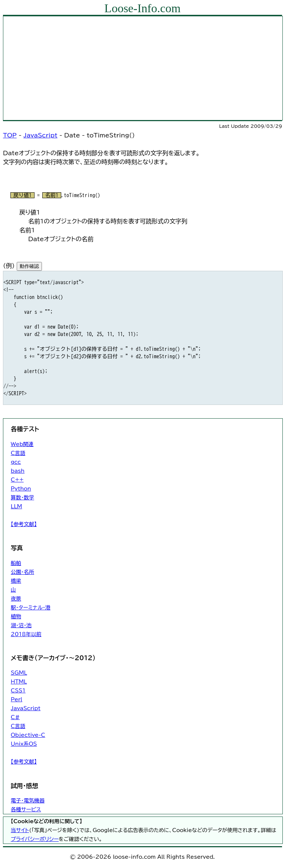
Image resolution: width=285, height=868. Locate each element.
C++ (17, 480)
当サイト (20, 830)
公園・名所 (22, 572)
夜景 (16, 599)
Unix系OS (24, 744)
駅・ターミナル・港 (31, 608)
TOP (10, 135)
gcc (16, 462)
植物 (16, 616)
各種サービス (26, 809)
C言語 (18, 453)
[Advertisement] (143, 68)
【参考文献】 (24, 524)
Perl (17, 699)
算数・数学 (22, 498)
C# (15, 717)
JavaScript (40, 135)
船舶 (16, 563)
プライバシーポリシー (35, 839)
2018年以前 (26, 634)
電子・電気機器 (28, 801)
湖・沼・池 (21, 625)
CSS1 (18, 691)
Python (21, 489)
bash (18, 471)
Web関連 (22, 444)
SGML (19, 673)
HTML (19, 682)
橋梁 (16, 581)
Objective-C (28, 735)
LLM (17, 506)
